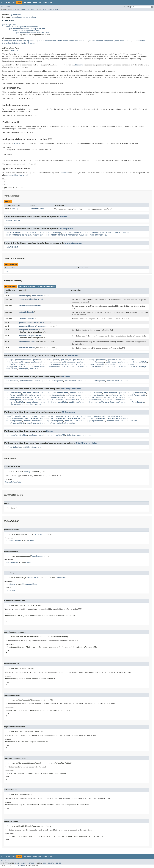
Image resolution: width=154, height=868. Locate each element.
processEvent (113, 421)
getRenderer (72, 397)
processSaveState (93, 400)
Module (4, 3)
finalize (23, 435)
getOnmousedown (38, 362)
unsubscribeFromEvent (32, 404)
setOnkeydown (128, 364)
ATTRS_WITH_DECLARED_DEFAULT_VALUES (21, 233)
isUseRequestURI (27, 319)
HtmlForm (14, 50)
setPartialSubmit (27, 341)
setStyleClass (11, 369)
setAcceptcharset (58, 364)
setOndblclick (114, 364)
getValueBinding (123, 397)
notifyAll (61, 435)
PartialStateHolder (47, 41)
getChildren (10, 395)
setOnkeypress (11, 367)
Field (17, 9)
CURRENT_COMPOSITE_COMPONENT (18, 235)
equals (14, 435)
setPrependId (99, 381)
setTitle (34, 369)
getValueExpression (13, 421)
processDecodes (85, 381)
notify (51, 435)
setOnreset (111, 367)
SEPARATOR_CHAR (11, 247)
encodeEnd (98, 393)
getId (144, 395)
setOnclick (101, 364)
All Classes (5, 7)
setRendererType (107, 402)
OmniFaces (21, 866)
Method (31, 9)
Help (50, 3)
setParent (80, 402)
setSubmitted (113, 381)
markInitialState (55, 400)
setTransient (122, 402)
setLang (91, 364)
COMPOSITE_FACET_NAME (102, 233)
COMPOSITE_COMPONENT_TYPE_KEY (77, 233)
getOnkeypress (11, 362)
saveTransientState (36, 423)
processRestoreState (74, 400)
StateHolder (62, 41)
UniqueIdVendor (96, 41)
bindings (57, 233)
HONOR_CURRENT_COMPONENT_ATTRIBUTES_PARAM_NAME (67, 235)
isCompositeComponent (53, 421)
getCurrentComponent (66, 416)
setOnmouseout (68, 367)
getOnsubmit (123, 362)
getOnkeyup (24, 362)
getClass (33, 435)
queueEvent (108, 400)
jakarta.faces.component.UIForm (26, 31)
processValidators (27, 326)
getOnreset (111, 362)
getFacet (88, 395)
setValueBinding (137, 402)
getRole (134, 362)
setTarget (24, 369)
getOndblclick (114, 360)
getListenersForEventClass (17, 397)
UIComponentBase (72, 389)
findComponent (110, 393)
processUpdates (26, 323)
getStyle (143, 362)
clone (7, 435)
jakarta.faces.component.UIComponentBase (27, 29)
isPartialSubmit (27, 312)
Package (11, 3)
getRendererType (87, 397)
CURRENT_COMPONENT (122, 233)
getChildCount (140, 393)
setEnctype (81, 364)
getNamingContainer (115, 416)
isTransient (40, 400)
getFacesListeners (74, 395)
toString (71, 435)
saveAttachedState (48, 402)
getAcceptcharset (23, 360)
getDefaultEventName (42, 360)
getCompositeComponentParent (41, 416)
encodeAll (9, 416)
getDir (56, 360)
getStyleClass (11, 364)
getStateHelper (58, 418)
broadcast (45, 393)
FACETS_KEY (38, 235)
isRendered (28, 400)
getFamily (46, 381)
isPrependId (58, 381)
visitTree (125, 381)
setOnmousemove (53, 367)
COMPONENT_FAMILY (12, 221)
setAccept (44, 364)
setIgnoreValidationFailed (31, 330)
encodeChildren (85, 393)
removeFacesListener (124, 400)
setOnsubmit (123, 367)
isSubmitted (70, 381)
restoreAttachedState (14, 402)
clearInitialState (60, 393)
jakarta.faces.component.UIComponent (22, 27)
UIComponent (67, 229)
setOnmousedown (38, 367)
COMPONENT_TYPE (37, 209)
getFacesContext (57, 395)
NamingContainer (30, 41)
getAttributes (125, 393)
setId (71, 402)
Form (6, 271)
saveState (63, 402)
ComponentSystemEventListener (118, 41)
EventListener (34, 43)
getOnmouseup (98, 362)
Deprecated (37, 3)
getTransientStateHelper (94, 418)
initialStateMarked (33, 421)
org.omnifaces (15, 15)
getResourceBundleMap (40, 418)
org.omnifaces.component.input (23, 17)
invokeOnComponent (13, 400)
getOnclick (101, 360)
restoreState (32, 402)
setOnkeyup (24, 367)
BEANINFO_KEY (45, 233)
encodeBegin (25, 296)
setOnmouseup (98, 367)
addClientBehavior (13, 393)
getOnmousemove (53, 362)
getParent (35, 397)
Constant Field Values (13, 482)
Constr (24, 9)
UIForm (63, 217)
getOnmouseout (68, 362)
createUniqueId (11, 381)
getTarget (24, 364)
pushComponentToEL (129, 421)
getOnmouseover (84, 362)
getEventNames (79, 360)
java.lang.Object (9, 25)
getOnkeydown (128, 360)
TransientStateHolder (79, 41)
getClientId (42, 395)
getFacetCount (101, 395)
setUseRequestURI (27, 348)
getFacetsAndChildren (130, 395)
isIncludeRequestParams (30, 306)
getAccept (9, 360)
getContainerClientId (30, 381)
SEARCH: (127, 7)
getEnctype (66, 360)
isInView (69, 421)
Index (45, 3)
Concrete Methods (47, 287)
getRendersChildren (105, 397)
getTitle (34, 364)
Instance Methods (27, 287)
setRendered (92, 402)
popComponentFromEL (96, 421)
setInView (51, 423)
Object (49, 431)
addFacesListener (31, 393)
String (15, 209)
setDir (71, 364)
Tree (29, 3)
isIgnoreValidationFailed (31, 299)
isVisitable (80, 421)
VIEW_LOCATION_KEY (99, 235)
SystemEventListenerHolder (15, 43)
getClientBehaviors (26, 395)
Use (24, 3)
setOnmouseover (84, 367)
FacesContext (37, 296)
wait (79, 435)
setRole (134, 367)
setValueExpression (66, 423)
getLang (91, 360)
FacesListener (139, 41)
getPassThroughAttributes (53, 397)
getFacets (113, 395)
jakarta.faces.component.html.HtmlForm (33, 33)
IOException (62, 578)
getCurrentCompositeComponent (90, 416)
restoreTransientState (15, 423)
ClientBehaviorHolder (12, 41)
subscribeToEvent (12, 404)
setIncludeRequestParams (30, 336)
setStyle (143, 367)
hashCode (43, 435)
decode (73, 393)
